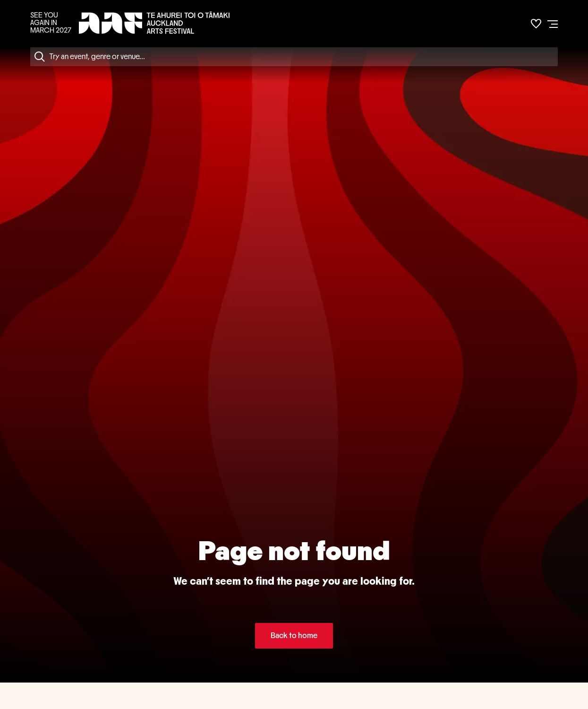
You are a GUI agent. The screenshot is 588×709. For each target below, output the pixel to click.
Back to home (294, 636)
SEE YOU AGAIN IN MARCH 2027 (51, 23)
